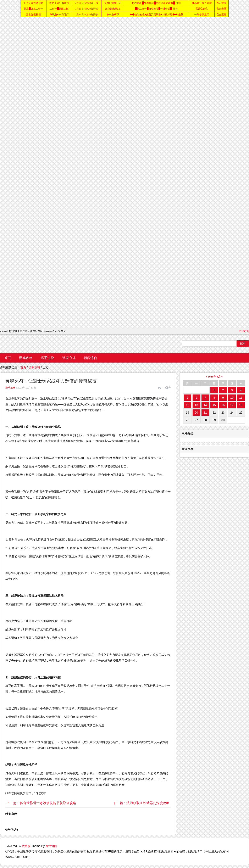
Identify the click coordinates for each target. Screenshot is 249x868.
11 (241, 398)
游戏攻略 (26, 358)
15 (214, 405)
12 (188, 405)
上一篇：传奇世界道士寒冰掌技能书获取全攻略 (41, 803)
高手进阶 (47, 358)
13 (196, 405)
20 (196, 413)
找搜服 (26, 846)
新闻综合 (90, 358)
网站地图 (51, 846)
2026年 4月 (214, 377)
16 (223, 405)
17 (232, 405)
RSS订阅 (244, 331)
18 (241, 405)
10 (232, 398)
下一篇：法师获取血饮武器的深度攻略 (141, 803)
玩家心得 (69, 358)
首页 (7, 358)
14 (205, 405)
